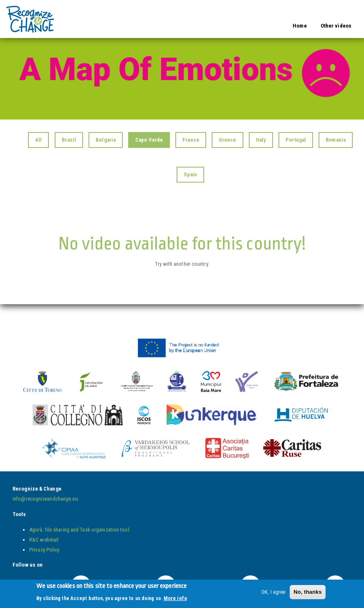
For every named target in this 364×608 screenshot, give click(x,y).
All (38, 140)
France (191, 140)
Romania (336, 140)
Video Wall (77, 14)
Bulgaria (106, 140)
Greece (227, 140)
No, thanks (307, 594)
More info (175, 600)
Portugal (296, 140)
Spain (191, 174)
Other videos (336, 26)
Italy (261, 140)
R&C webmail (44, 540)
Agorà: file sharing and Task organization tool (79, 530)
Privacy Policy (44, 550)
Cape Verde (149, 140)
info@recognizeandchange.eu (45, 499)
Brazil (69, 140)
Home (300, 26)
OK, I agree (273, 594)
